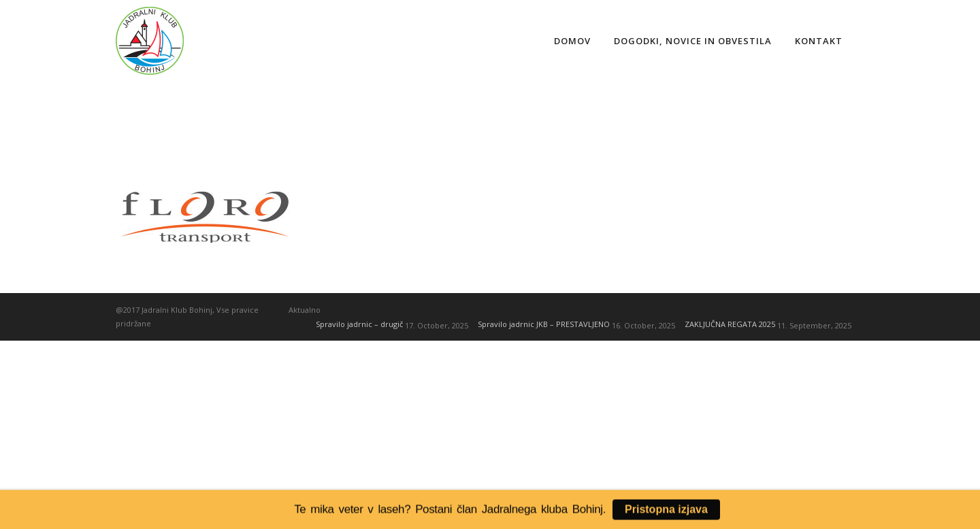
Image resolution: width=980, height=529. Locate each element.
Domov (572, 41)
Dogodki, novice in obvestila (693, 41)
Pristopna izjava (666, 511)
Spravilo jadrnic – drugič (359, 324)
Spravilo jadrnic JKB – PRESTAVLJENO (544, 324)
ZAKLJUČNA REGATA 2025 (730, 324)
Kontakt (819, 41)
